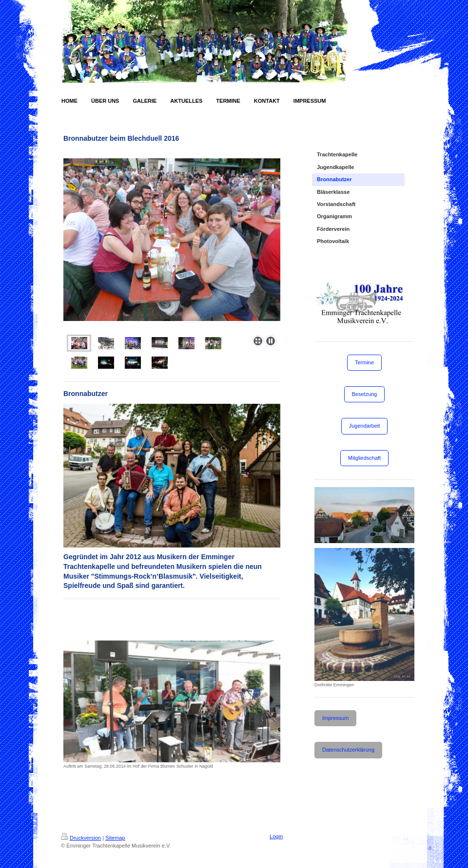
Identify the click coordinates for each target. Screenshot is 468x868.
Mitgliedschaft (364, 458)
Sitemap (115, 838)
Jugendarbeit (365, 426)
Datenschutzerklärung (348, 750)
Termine (364, 362)
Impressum (335, 718)
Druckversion (81, 838)
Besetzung (365, 394)
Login (276, 836)
